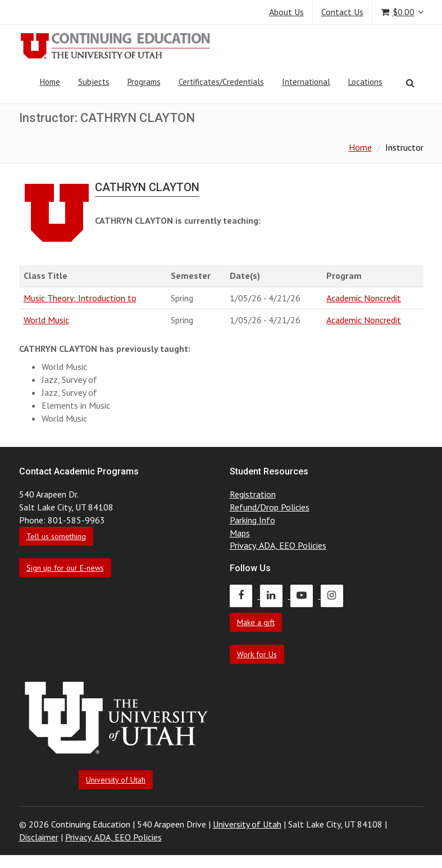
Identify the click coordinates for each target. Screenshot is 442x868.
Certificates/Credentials (221, 82)
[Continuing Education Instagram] (335, 595)
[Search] (410, 83)
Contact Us (342, 12)
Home (50, 82)
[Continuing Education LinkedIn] (275, 595)
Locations (365, 82)
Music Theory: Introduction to (80, 298)
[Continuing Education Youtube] (306, 595)
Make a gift (256, 622)
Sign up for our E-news (65, 568)
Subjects (94, 82)
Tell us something (56, 536)
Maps (240, 533)
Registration (253, 494)
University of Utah (116, 780)
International (306, 82)
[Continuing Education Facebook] (245, 595)
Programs (144, 82)
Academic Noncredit (364, 298)
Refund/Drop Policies (270, 507)
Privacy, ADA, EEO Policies (278, 545)
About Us (286, 12)
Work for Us (257, 654)
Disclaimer (39, 837)
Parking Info (252, 520)
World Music (46, 320)
